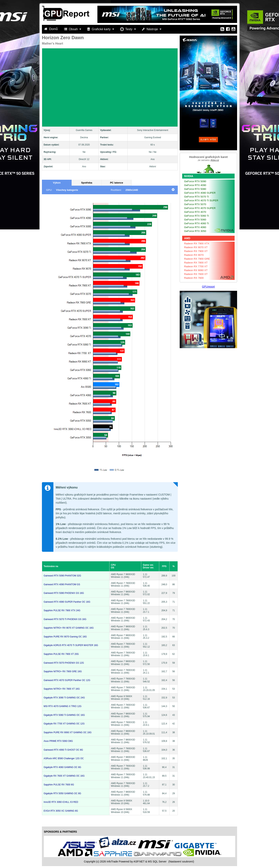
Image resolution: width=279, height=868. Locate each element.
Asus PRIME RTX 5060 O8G (58, 741)
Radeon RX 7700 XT (196, 266)
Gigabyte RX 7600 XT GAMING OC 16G (64, 776)
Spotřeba (87, 183)
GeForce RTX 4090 (195, 185)
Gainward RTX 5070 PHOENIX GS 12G (64, 663)
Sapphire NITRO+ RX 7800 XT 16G (62, 689)
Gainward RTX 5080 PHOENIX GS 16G (64, 593)
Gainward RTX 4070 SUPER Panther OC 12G (67, 680)
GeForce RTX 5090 (195, 181)
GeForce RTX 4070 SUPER (200, 208)
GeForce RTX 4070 (195, 212)
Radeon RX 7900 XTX (197, 243)
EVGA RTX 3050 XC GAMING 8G (61, 811)
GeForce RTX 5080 (195, 189)
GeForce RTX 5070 (195, 204)
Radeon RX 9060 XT (196, 270)
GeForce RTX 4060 (195, 227)
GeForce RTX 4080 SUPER (200, 193)
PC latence (117, 183)
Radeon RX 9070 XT (196, 247)
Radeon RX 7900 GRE (197, 259)
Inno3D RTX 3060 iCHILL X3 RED (61, 802)
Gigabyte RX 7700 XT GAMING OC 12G (64, 724)
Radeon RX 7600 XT (196, 274)
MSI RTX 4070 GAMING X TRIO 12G (63, 706)
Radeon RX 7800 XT (196, 263)
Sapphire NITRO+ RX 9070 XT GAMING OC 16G (69, 628)
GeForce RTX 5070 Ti (196, 197)
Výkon (57, 183)
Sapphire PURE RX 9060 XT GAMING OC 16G (68, 732)
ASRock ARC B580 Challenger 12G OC (64, 758)
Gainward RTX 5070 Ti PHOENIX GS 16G (65, 619)
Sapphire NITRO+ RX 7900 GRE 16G (63, 671)
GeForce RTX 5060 (195, 220)
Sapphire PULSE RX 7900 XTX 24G (62, 610)
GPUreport (208, 287)
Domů (51, 29)
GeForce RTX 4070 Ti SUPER (201, 200)
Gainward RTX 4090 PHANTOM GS (62, 584)
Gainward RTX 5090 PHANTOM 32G (62, 576)
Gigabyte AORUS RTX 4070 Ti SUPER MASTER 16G (71, 645)
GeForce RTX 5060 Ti (196, 216)
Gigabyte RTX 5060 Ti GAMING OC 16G (64, 715)
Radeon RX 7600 (194, 278)
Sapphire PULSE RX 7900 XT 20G (61, 654)
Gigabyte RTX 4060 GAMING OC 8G (62, 767)
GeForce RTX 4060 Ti (196, 223)
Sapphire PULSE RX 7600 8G (59, 785)
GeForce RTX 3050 (195, 231)
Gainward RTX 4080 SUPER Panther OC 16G (67, 602)
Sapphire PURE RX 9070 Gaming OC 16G (65, 637)
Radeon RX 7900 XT (196, 251)
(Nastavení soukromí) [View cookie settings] (181, 861)
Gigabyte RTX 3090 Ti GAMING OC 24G (64, 698)
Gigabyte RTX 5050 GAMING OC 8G (62, 793)
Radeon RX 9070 (194, 255)
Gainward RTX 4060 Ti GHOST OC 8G (63, 750)
